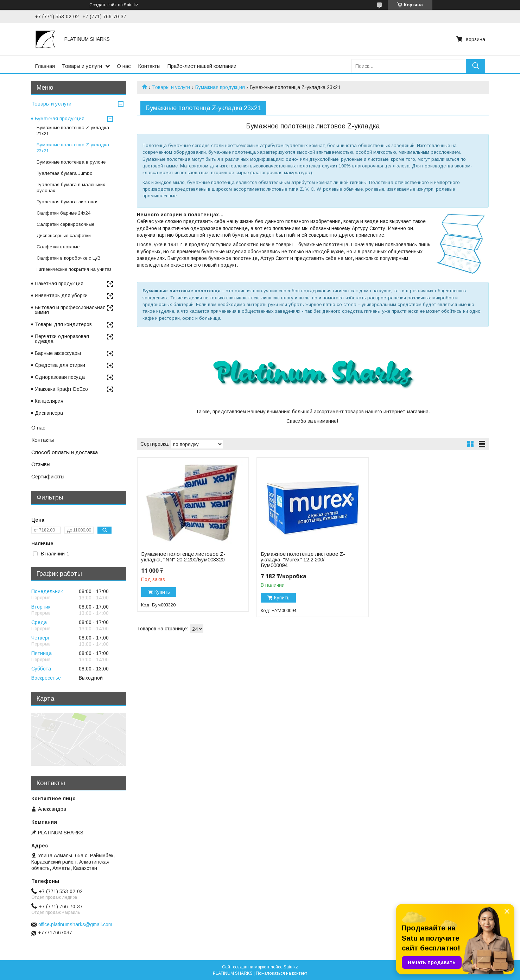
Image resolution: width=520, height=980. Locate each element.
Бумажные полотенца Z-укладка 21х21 (73, 131)
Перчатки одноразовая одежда (62, 339)
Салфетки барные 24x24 (64, 213)
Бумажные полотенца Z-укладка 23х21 (73, 148)
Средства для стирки (60, 365)
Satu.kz (291, 967)
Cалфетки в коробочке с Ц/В (69, 258)
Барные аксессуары (58, 353)
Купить (162, 592)
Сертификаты (48, 476)
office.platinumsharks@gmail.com (75, 924)
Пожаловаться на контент (281, 973)
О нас (124, 66)
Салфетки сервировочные (65, 224)
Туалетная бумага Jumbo (65, 173)
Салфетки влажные (58, 247)
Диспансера (49, 413)
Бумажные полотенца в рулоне (71, 162)
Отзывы (41, 464)
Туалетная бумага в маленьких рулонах (71, 187)
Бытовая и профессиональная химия (70, 310)
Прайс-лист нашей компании (202, 66)
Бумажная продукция (220, 87)
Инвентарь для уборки (61, 295)
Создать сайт (103, 5)
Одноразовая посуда (60, 377)
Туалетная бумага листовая (68, 202)
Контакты (149, 66)
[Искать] (475, 66)
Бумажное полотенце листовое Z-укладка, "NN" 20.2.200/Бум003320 (183, 557)
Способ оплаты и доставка (65, 452)
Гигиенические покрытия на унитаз (74, 269)
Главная (45, 66)
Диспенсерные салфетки (64, 236)
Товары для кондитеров (63, 324)
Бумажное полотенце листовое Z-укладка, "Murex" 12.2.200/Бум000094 (303, 560)
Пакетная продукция (59, 284)
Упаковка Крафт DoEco (61, 389)
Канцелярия (49, 401)
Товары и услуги (82, 66)
